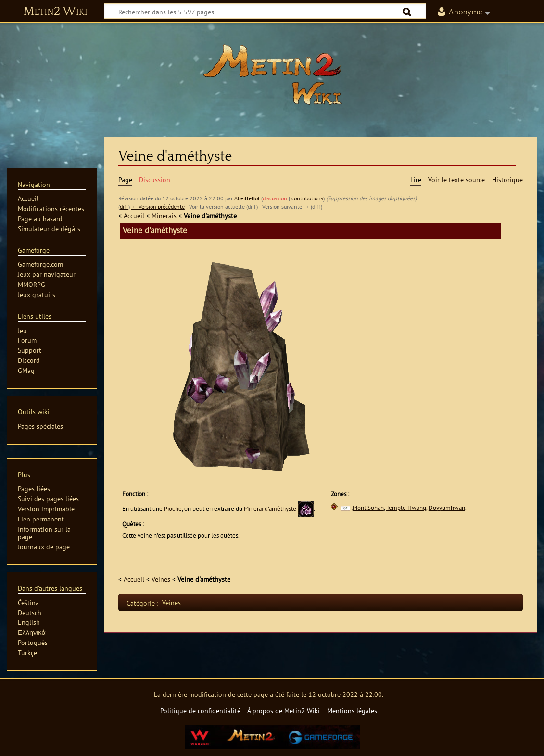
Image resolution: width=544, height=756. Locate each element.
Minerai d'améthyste (270, 508)
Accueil (134, 216)
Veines (161, 579)
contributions (307, 198)
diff (124, 206)
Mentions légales (352, 711)
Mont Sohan (368, 508)
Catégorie (141, 602)
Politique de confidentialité (200, 711)
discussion (275, 198)
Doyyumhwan (447, 508)
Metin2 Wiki (56, 12)
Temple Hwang (406, 508)
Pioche (173, 508)
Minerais (164, 216)
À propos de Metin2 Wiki (284, 711)
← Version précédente (158, 206)
